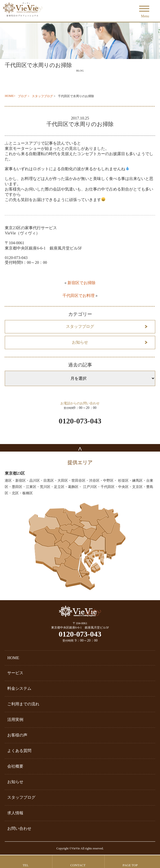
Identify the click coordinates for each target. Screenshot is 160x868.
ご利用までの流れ (23, 704)
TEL (26, 865)
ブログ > (24, 96)
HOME (9, 96)
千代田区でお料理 (78, 296)
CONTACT (78, 865)
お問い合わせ (19, 828)
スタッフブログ (42, 96)
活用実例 (15, 720)
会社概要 (15, 766)
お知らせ (80, 342)
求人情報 (15, 813)
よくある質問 (19, 751)
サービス (15, 673)
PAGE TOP (130, 865)
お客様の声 (17, 735)
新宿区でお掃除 (82, 283)
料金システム (19, 688)
